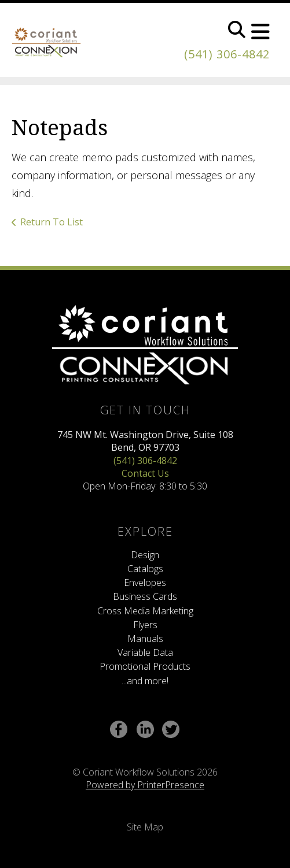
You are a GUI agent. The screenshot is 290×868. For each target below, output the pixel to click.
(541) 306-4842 (227, 54)
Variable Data (145, 652)
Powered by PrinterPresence (145, 785)
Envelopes (145, 583)
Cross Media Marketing (145, 611)
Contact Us (145, 473)
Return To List (52, 222)
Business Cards (145, 596)
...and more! (145, 681)
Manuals (145, 639)
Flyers (145, 625)
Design (145, 555)
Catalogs (145, 569)
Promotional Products (145, 666)
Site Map (145, 827)
